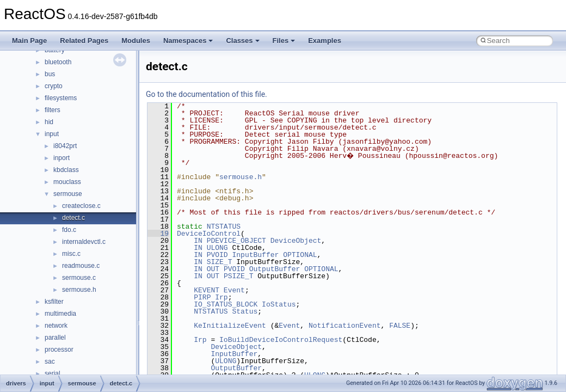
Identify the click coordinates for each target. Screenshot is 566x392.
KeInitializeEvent (230, 326)
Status (245, 311)
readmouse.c (81, 266)
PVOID (217, 255)
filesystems (61, 98)
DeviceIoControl (209, 234)
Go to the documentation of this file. (207, 94)
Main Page (29, 41)
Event (234, 290)
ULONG (217, 248)
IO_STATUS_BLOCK (226, 304)
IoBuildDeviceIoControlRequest (281, 340)
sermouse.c (79, 278)
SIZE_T (220, 262)
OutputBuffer (275, 269)
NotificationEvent (345, 326)
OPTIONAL (300, 255)
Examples (325, 41)
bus (50, 74)
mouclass (67, 182)
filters (53, 110)
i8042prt (65, 146)
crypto (54, 86)
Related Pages (84, 41)
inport (61, 158)
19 (158, 234)
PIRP (202, 297)
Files (284, 41)
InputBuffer (255, 255)
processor (59, 350)
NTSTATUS (224, 226)
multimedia (60, 314)
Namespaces (188, 41)
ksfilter (54, 302)
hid (49, 122)
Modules (136, 41)
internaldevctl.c (84, 242)
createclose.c (81, 206)
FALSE (400, 326)
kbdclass (66, 170)
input (52, 134)
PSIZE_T (239, 276)
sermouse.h (79, 290)
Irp (221, 297)
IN (198, 241)
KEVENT (207, 290)
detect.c (73, 218)
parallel (55, 338)
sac (50, 362)
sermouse (68, 194)
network (56, 326)
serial (53, 373)
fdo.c (69, 230)
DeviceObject (296, 241)
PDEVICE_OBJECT (236, 241)
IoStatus (279, 304)
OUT (213, 269)
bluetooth (58, 62)
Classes (242, 41)
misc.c (71, 254)
